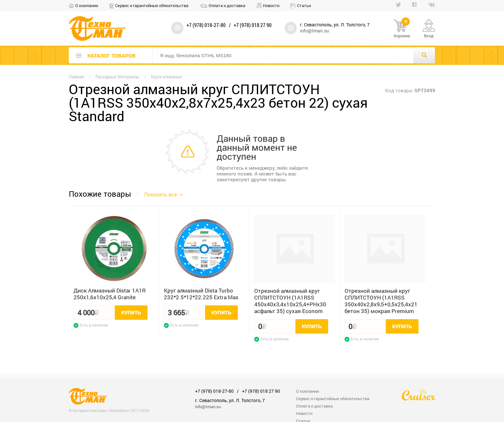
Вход (429, 36)
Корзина (402, 29)
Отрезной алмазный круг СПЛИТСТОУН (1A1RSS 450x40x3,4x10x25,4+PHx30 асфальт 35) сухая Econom (290, 301)
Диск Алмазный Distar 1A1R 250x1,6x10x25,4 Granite (110, 294)
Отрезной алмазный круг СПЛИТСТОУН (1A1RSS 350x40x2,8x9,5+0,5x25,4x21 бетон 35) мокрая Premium (381, 301)
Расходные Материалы (117, 77)
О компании (87, 5)
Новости (271, 5)
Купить (131, 313)
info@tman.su (314, 31)
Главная (76, 77)
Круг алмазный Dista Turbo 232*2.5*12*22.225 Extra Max (201, 294)
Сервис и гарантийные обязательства (152, 5)
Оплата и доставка (227, 5)
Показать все (161, 194)
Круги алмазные (166, 77)
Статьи (304, 5)
